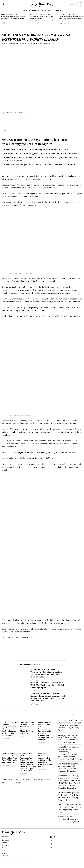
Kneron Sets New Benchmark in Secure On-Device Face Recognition (69, 819)
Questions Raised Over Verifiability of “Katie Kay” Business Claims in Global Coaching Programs (42, 16)
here (34, 638)
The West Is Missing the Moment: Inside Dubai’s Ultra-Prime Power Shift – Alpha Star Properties (10, 758)
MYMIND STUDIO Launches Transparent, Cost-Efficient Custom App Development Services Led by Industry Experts (13, 17)
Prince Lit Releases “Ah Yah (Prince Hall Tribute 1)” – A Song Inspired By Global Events (69, 808)
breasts (37, 188)
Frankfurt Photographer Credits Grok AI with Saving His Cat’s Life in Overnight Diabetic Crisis (46, 760)
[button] (3, 4)
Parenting (4, 44)
